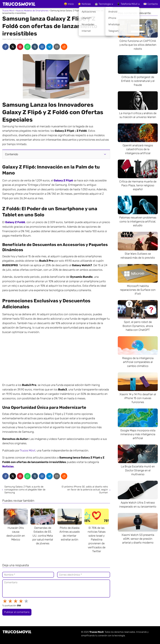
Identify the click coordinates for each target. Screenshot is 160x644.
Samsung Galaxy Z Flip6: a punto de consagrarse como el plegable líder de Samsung (25, 490)
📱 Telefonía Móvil (127, 4)
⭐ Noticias (84, 4)
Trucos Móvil (28, 450)
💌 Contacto (151, 4)
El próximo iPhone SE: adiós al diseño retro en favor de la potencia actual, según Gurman (85, 490)
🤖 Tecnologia (103, 4)
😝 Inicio (69, 4)
